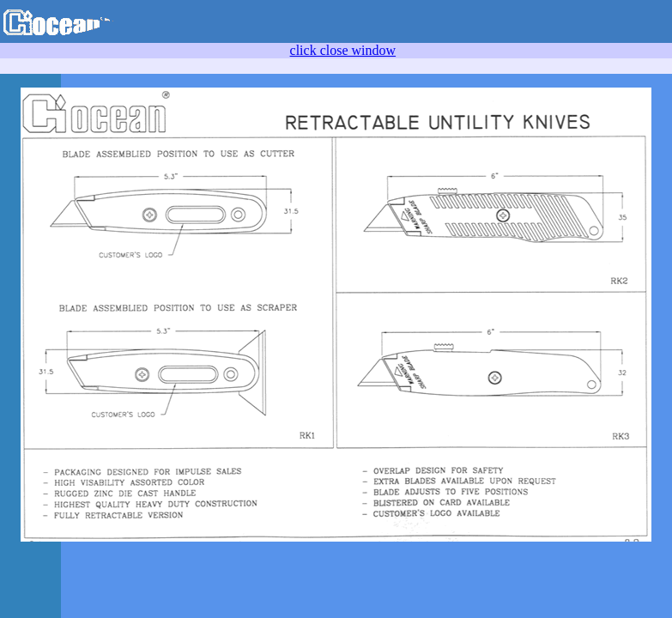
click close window (343, 50)
